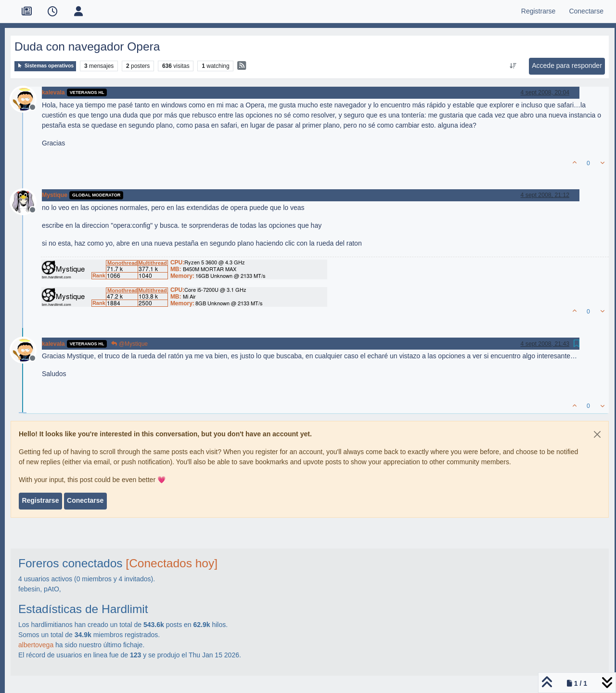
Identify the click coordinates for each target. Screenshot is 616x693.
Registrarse (40, 500)
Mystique (55, 195)
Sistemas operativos (45, 66)
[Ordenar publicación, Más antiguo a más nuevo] (513, 66)
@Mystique (129, 344)
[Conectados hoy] (172, 563)
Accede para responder (567, 65)
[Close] (597, 434)
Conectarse (85, 500)
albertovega (36, 645)
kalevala (53, 92)
